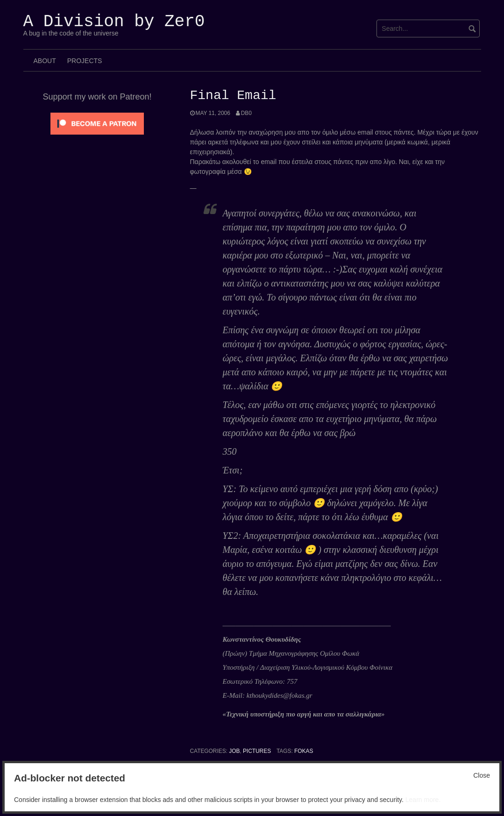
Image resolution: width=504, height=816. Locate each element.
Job (234, 751)
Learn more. (423, 800)
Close (482, 775)
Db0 (246, 113)
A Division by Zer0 (114, 22)
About (45, 61)
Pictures (257, 751)
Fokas (304, 751)
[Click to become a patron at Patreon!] (97, 123)
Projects (85, 61)
